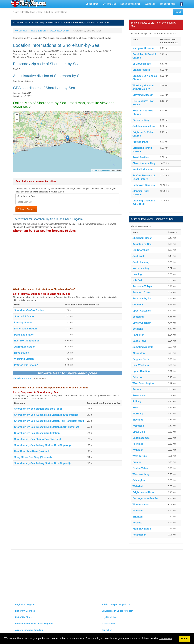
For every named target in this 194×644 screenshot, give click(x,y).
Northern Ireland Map (130, 4)
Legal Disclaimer (109, 617)
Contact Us (107, 630)
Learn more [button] (166, 638)
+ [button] (17, 115)
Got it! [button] (184, 639)
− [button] (17, 120)
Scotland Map (109, 4)
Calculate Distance (26, 209)
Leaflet (95, 171)
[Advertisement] (67, 260)
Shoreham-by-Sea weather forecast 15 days (44, 231)
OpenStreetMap (106, 171)
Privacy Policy (108, 624)
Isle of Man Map (168, 4)
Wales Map (150, 4)
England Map (92, 4)
